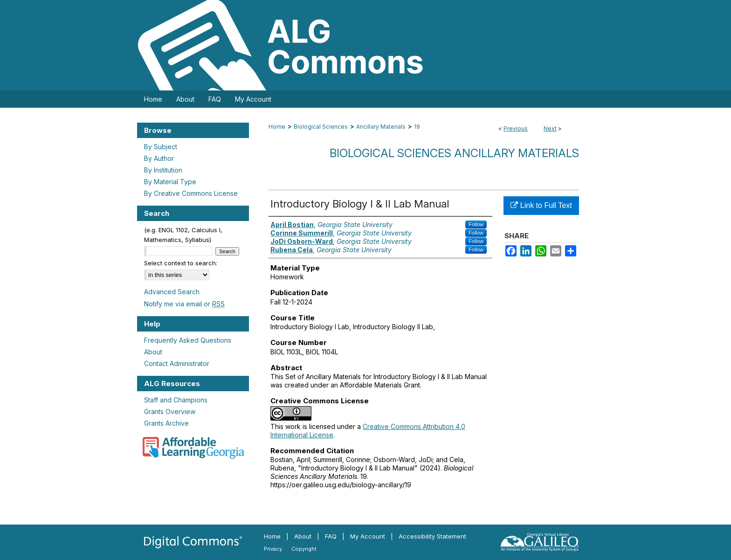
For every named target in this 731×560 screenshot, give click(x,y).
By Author (159, 158)
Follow (476, 224)
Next (550, 128)
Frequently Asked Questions (188, 340)
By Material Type (170, 182)
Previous (516, 128)
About (153, 352)
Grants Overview (170, 411)
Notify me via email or (184, 304)
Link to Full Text (541, 205)
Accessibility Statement (432, 536)
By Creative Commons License (191, 193)
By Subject (161, 147)
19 (417, 127)
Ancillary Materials (381, 127)
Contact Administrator (177, 363)
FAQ (331, 536)
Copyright (304, 549)
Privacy (273, 549)
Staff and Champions (176, 400)
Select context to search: (181, 263)
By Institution (163, 170)
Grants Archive (166, 423)
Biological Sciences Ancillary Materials (454, 153)
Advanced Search (172, 292)
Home (277, 127)
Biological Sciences (321, 127)
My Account (368, 536)
